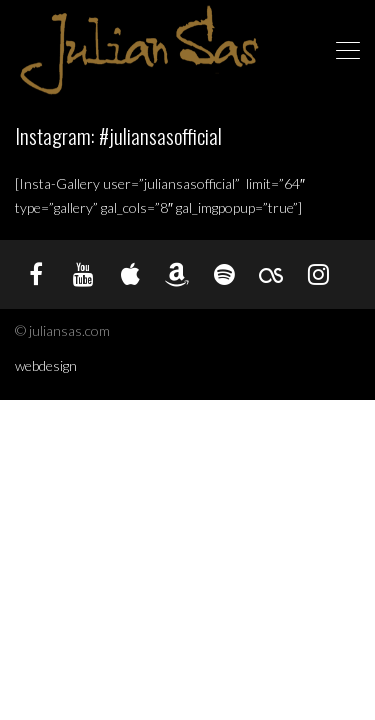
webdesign (46, 365)
